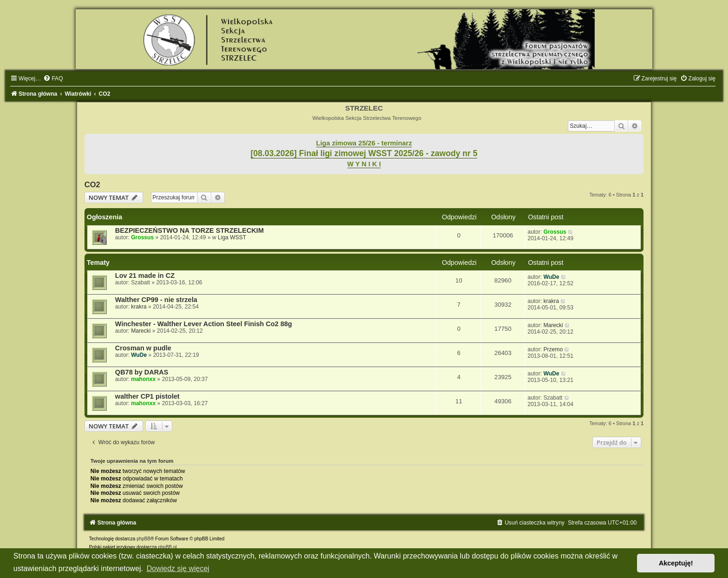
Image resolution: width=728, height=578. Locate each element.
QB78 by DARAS (142, 372)
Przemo (553, 349)
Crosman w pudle (143, 348)
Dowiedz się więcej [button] (178, 568)
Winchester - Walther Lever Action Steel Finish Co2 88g (204, 324)
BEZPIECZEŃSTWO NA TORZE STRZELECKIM (189, 230)
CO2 (92, 184)
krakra (139, 307)
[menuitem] (53, 79)
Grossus (142, 237)
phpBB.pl (167, 547)
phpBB (143, 539)
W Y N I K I (364, 164)
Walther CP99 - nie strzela (156, 300)
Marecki (141, 331)
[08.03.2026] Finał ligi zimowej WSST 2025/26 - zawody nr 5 (364, 153)
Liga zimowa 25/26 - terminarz (364, 143)
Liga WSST (232, 237)
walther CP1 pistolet (147, 396)
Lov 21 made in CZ (145, 276)
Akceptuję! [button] (676, 563)
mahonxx (143, 379)
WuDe (551, 277)
